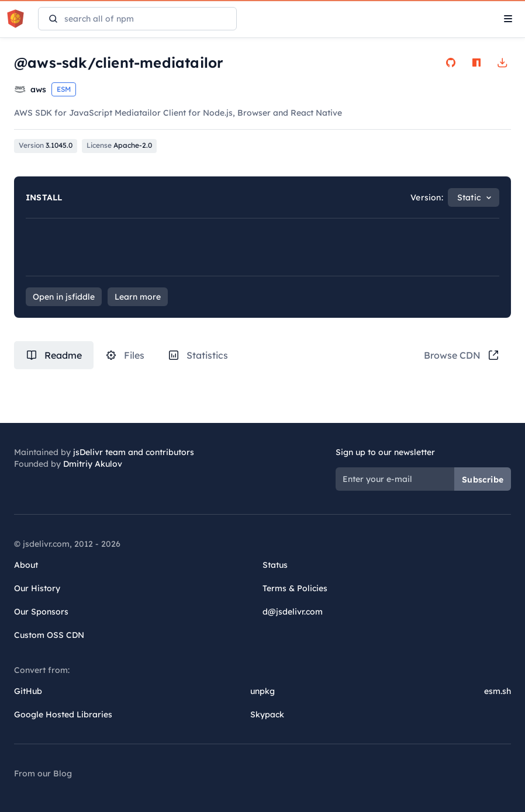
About (26, 565)
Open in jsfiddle (64, 297)
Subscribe (483, 480)
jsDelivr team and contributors (134, 452)
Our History (37, 588)
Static (469, 197)
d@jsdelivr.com (293, 612)
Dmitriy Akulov (93, 464)
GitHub (28, 691)
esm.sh (498, 691)
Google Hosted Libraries (63, 714)
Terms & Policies (295, 588)
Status (275, 565)
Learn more (138, 297)
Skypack (267, 714)
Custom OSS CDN (49, 635)
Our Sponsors (41, 612)
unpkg (262, 691)
